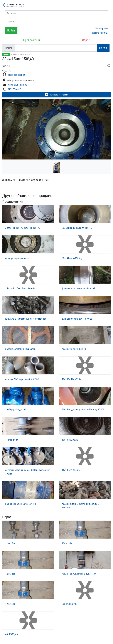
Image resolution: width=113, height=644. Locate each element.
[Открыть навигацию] (108, 5)
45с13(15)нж (12, 634)
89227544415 (14, 89)
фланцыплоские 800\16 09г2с (77, 319)
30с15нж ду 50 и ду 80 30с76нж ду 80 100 (83, 410)
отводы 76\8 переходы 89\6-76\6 (22, 379)
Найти (103, 48)
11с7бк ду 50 (12, 440)
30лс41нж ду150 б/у (72, 258)
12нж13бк (10, 543)
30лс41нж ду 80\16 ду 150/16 (77, 228)
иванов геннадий (16, 75)
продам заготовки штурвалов (20, 349)
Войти (11, 30)
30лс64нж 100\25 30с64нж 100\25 (23, 228)
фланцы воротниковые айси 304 (78, 288)
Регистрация (102, 29)
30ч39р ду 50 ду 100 (16, 410)
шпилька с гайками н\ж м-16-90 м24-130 (26, 319)
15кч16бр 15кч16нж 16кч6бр (20, 288)
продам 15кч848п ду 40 (74, 349)
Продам (6, 55)
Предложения (32, 40)
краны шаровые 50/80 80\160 (21, 504)
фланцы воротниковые (17, 258)
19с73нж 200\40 (70, 440)
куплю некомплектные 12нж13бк (79, 574)
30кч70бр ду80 (69, 604)
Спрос (86, 40)
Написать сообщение (57, 95)
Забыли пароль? (100, 33)
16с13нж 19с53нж (71, 470)
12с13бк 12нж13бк (71, 379)
